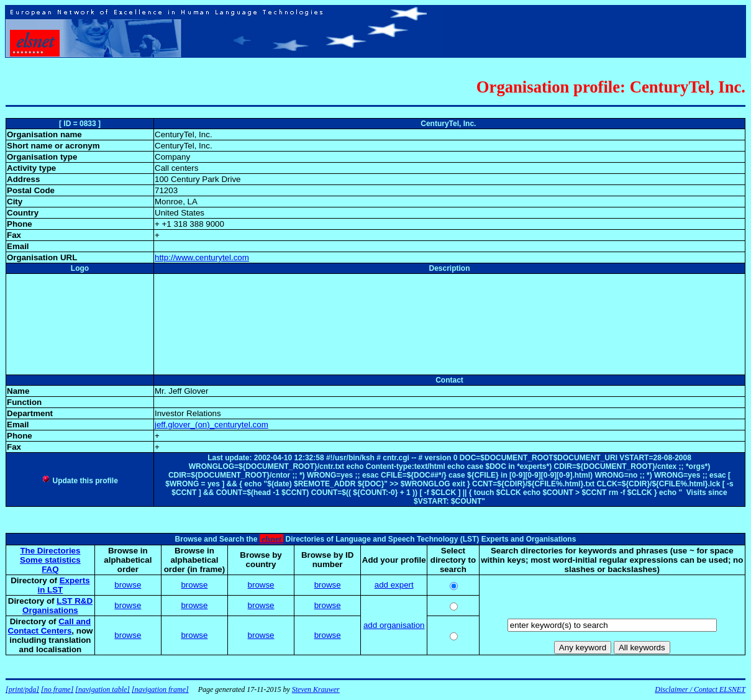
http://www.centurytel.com (202, 257)
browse (128, 585)
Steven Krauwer (316, 689)
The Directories (50, 551)
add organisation (394, 625)
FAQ (50, 569)
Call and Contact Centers (49, 626)
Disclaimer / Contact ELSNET (700, 689)
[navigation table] (102, 689)
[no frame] (57, 689)
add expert (394, 585)
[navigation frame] (160, 689)
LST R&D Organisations (57, 606)
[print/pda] (22, 689)
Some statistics (50, 560)
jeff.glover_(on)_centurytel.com (212, 425)
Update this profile (80, 481)
